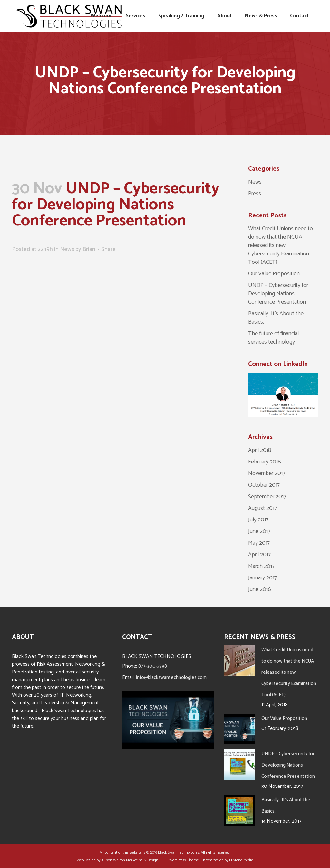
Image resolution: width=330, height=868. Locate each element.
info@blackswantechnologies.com (171, 677)
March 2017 (261, 566)
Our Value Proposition (274, 274)
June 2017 (259, 531)
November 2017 (267, 473)
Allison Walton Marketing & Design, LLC (133, 860)
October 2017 (264, 485)
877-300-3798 (153, 666)
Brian (89, 249)
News (67, 249)
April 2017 (259, 555)
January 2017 (262, 578)
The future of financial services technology (273, 338)
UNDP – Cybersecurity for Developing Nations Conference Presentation (278, 294)
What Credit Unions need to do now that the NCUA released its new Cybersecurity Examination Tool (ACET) (281, 245)
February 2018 (265, 462)
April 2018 (260, 450)
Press (255, 194)
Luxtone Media (241, 860)
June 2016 (260, 589)
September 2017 (267, 497)
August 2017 (262, 508)
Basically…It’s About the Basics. (276, 318)
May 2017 (259, 543)
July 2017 (258, 520)
